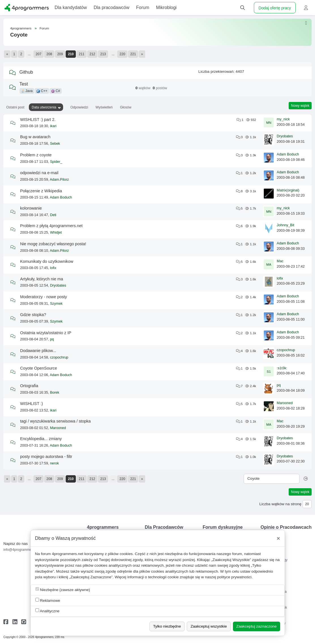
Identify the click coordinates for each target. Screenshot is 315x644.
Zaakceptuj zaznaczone (257, 626)
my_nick (283, 119)
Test (24, 84)
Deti (53, 215)
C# (56, 91)
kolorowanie (31, 208)
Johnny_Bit (286, 225)
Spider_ (56, 162)
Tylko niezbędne (167, 626)
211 (82, 54)
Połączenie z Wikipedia (41, 191)
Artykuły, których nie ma (42, 279)
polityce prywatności (234, 577)
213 (103, 54)
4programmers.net (67, 554)
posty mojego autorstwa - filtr (46, 457)
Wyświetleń (104, 107)
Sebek (55, 144)
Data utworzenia (44, 107)
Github (26, 72)
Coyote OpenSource (38, 368)
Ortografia (29, 386)
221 (133, 54)
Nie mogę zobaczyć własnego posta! (53, 244)
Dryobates (285, 136)
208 (49, 54)
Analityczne (48, 611)
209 (60, 54)
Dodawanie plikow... (38, 351)
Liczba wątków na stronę (280, 504)
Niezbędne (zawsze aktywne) (63, 589)
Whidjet (56, 233)
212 (92, 54)
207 (38, 54)
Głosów (126, 107)
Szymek (56, 304)
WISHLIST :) (32, 404)
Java (27, 91)
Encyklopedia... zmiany (41, 439)
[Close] (278, 538)
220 (122, 54)
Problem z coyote (36, 155)
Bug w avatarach (35, 137)
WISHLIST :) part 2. (38, 120)
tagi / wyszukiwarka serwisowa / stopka (55, 421)
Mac (280, 261)
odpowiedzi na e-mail (39, 173)
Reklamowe (48, 600)
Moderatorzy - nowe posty (44, 297)
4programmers (21, 28)
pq (52, 339)
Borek (55, 393)
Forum (44, 28)
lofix (53, 268)
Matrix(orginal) (288, 190)
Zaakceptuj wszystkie (209, 626)
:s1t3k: (282, 368)
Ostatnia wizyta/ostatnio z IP (46, 333)
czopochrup (59, 357)
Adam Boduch (288, 154)
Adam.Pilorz (59, 180)
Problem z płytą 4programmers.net (51, 226)
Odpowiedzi (79, 107)
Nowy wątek (300, 106)
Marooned (285, 403)
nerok (54, 463)
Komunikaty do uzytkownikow (47, 261)
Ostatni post (15, 107)
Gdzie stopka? (33, 315)
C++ (42, 91)
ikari (53, 126)
